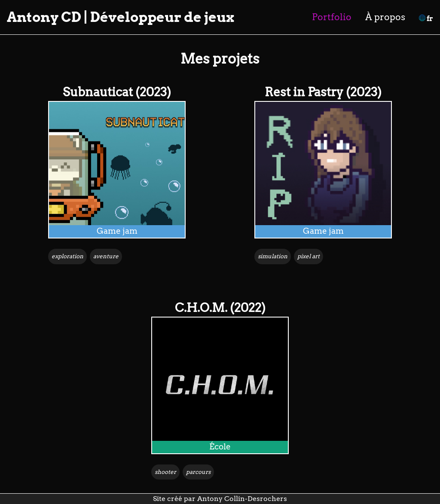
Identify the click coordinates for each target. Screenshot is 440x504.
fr (426, 19)
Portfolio (332, 17)
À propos (385, 17)
